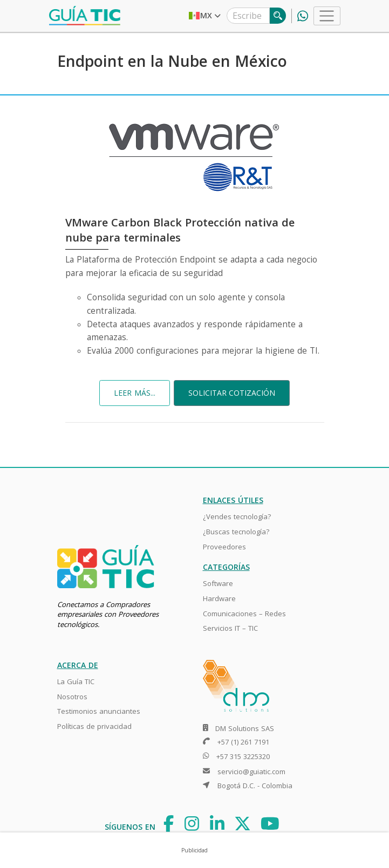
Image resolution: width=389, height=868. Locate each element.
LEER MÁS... (135, 393)
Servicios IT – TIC (230, 628)
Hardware (219, 598)
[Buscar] (278, 16)
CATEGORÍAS (226, 567)
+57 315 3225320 (243, 756)
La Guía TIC (76, 681)
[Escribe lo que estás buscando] (248, 16)
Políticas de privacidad (94, 726)
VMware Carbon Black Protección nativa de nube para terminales (180, 230)
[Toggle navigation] (327, 16)
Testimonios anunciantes (99, 711)
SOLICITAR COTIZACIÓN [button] (232, 393)
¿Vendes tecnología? (237, 516)
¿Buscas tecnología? (236, 532)
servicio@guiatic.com (251, 771)
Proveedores (224, 547)
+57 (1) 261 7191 (243, 742)
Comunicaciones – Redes (244, 614)
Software (218, 583)
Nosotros (72, 697)
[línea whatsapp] (300, 16)
